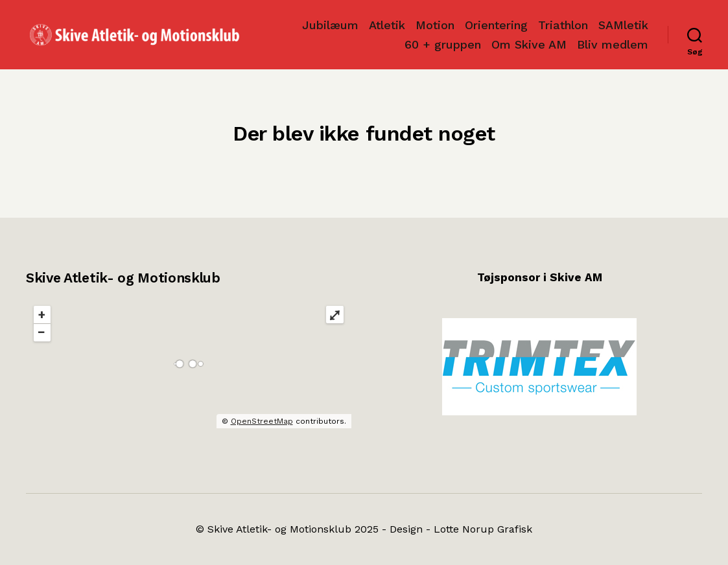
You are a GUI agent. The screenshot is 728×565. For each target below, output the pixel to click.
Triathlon (563, 25)
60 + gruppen (443, 44)
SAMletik (623, 25)
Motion (435, 25)
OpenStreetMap (262, 421)
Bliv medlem (613, 44)
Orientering (496, 25)
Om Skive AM (529, 44)
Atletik (387, 25)
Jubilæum (330, 25)
